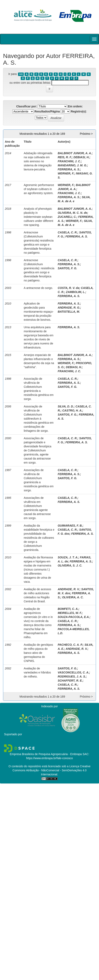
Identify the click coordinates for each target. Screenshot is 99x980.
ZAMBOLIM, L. (76, 292)
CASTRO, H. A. (72, 410)
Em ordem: (75, 106)
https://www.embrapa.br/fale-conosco (49, 758)
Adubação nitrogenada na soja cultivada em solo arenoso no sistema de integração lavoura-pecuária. (38, 161)
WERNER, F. (66, 173)
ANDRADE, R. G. (69, 308)
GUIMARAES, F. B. (70, 526)
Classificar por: (27, 106)
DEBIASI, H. (81, 157)
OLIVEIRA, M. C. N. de (72, 213)
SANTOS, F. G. (67, 268)
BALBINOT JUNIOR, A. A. (75, 153)
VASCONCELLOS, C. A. (73, 672)
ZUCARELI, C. (67, 217)
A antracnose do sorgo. (38, 288)
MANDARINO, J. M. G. (72, 165)
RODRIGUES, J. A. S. (72, 676)
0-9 (21, 74)
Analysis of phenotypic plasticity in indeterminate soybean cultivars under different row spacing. (38, 217)
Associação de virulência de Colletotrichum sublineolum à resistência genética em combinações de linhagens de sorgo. (39, 419)
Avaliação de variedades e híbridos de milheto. (37, 672)
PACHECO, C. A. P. (70, 645)
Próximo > (86, 134)
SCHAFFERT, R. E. (70, 681)
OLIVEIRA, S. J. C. (70, 565)
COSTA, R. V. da (68, 288)
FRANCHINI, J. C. (69, 161)
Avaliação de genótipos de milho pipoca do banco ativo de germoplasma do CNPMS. (38, 653)
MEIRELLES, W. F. (70, 613)
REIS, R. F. (65, 157)
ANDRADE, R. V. (69, 589)
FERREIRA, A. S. (69, 169)
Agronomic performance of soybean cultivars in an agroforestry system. (39, 189)
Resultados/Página (47, 111)
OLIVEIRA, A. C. (73, 597)
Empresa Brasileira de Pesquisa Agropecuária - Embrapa (46, 754)
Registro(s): (79, 111)
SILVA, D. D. (66, 406)
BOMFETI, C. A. (68, 609)
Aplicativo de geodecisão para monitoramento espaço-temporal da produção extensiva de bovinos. (39, 312)
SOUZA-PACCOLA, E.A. (74, 617)
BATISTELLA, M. (69, 312)
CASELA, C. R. (67, 232)
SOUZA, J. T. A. (68, 557)
